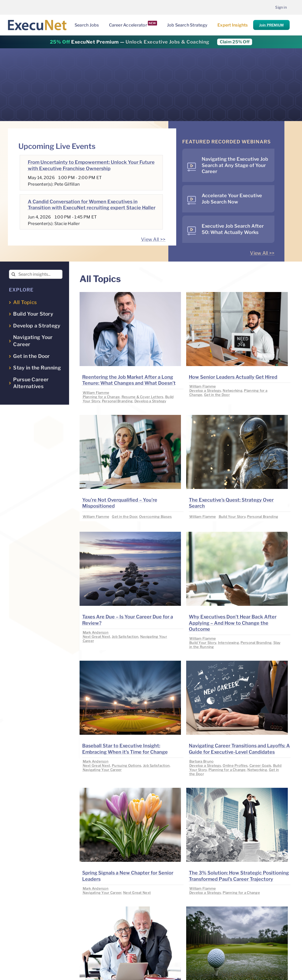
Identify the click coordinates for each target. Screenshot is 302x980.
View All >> (153, 239)
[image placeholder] (130, 294)
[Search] (14, 274)
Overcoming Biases (156, 517)
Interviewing (228, 643)
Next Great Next (97, 637)
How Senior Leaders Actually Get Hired (233, 377)
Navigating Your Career (102, 770)
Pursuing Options (127, 765)
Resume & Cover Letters (143, 397)
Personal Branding (117, 401)
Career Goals (260, 765)
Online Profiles (235, 765)
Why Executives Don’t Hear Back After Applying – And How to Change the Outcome (233, 623)
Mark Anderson (96, 632)
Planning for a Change (101, 397)
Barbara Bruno (202, 761)
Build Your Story (232, 517)
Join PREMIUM (271, 25)
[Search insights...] (36, 274)
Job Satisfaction (125, 637)
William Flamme (96, 393)
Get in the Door (217, 395)
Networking (233, 390)
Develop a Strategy (150, 401)
